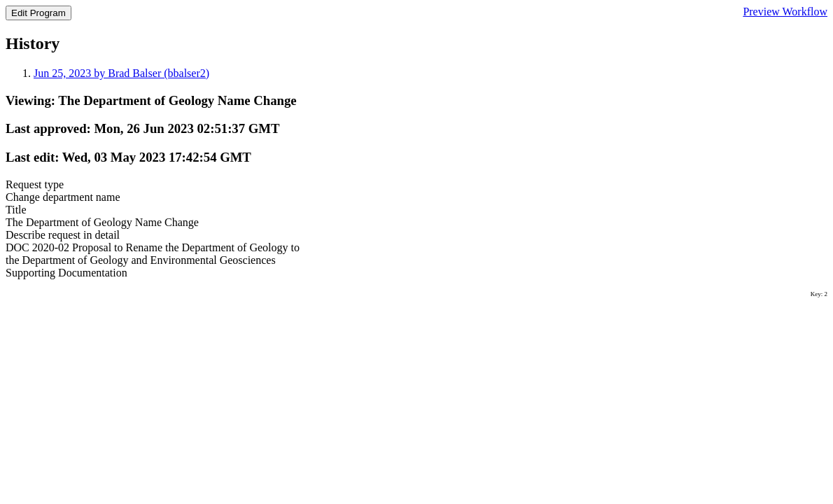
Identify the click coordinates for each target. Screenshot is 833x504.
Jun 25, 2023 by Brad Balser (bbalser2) (121, 73)
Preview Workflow (785, 12)
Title (16, 210)
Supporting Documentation (66, 273)
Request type (35, 184)
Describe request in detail (63, 235)
